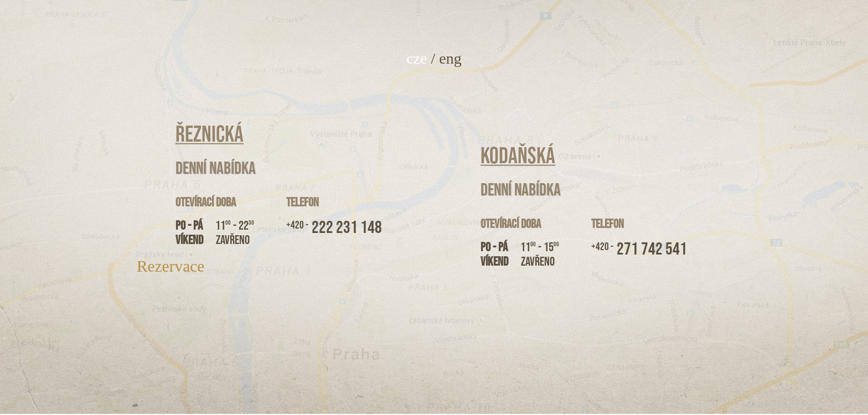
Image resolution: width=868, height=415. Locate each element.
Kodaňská (518, 156)
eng (450, 58)
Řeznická (210, 134)
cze (417, 58)
